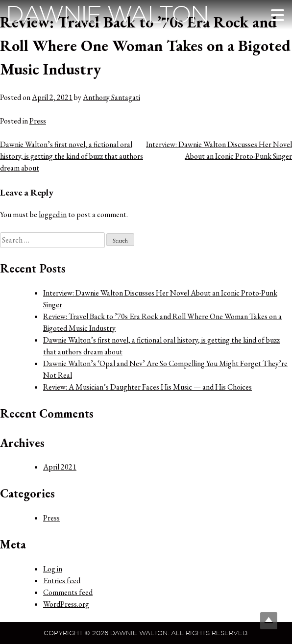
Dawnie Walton (107, 14)
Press (38, 121)
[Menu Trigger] (277, 15)
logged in (53, 214)
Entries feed (62, 581)
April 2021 (60, 467)
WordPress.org (66, 604)
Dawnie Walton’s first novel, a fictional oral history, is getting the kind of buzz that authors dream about (72, 156)
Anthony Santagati (111, 97)
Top (269, 621)
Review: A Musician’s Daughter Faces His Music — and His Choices (147, 387)
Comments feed (68, 592)
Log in (53, 569)
